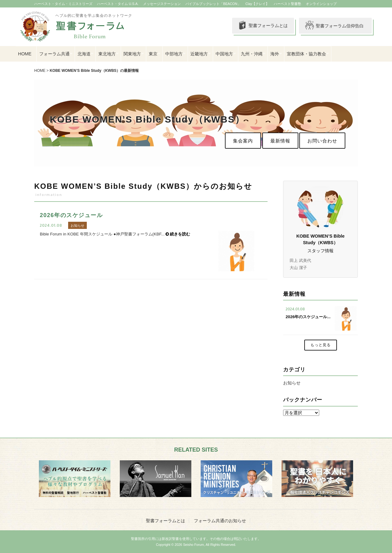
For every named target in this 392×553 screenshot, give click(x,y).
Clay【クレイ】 (257, 4)
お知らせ (292, 383)
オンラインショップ (321, 4)
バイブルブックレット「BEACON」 (213, 4)
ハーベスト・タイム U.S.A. (118, 4)
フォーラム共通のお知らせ (220, 521)
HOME (25, 54)
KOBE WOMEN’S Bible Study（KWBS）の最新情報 (94, 71)
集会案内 (243, 141)
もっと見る (321, 345)
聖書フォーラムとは (261, 26)
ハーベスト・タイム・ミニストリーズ (63, 4)
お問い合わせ (322, 141)
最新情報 (280, 141)
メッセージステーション (162, 4)
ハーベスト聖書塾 (287, 4)
